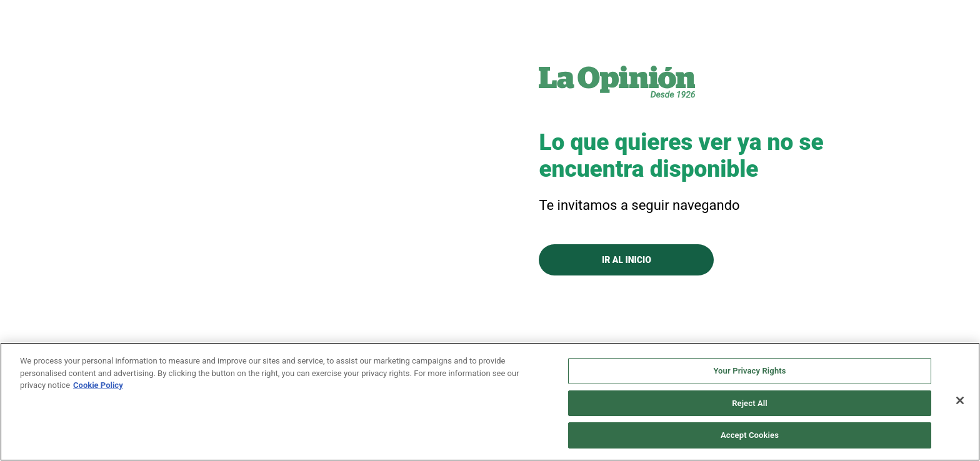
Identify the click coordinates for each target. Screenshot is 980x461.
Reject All (750, 403)
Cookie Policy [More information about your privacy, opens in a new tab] (98, 385)
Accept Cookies (750, 435)
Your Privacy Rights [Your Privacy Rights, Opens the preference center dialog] (749, 371)
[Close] (960, 400)
